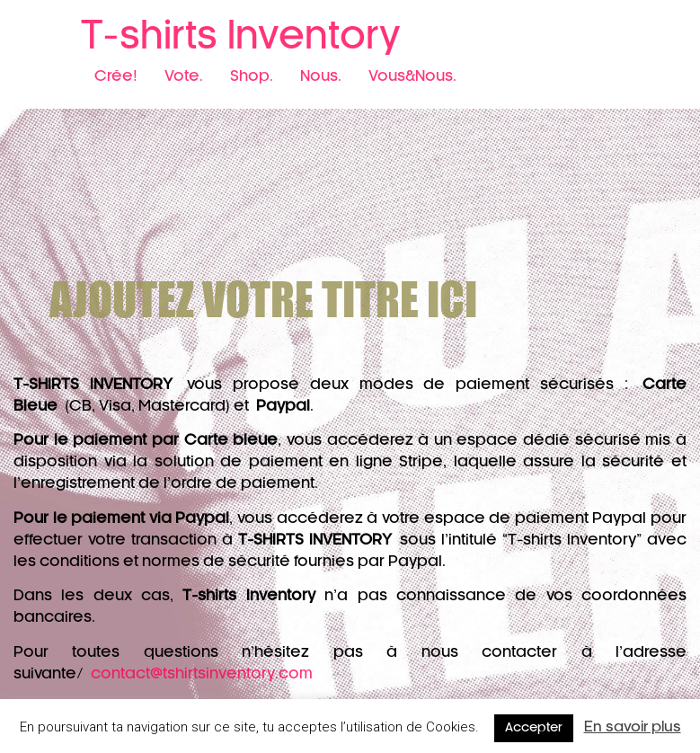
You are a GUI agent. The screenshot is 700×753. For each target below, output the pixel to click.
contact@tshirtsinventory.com (202, 674)
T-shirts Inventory (241, 37)
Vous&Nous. (412, 76)
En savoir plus (633, 727)
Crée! (116, 76)
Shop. (252, 76)
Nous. (321, 76)
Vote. (184, 76)
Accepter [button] (534, 728)
